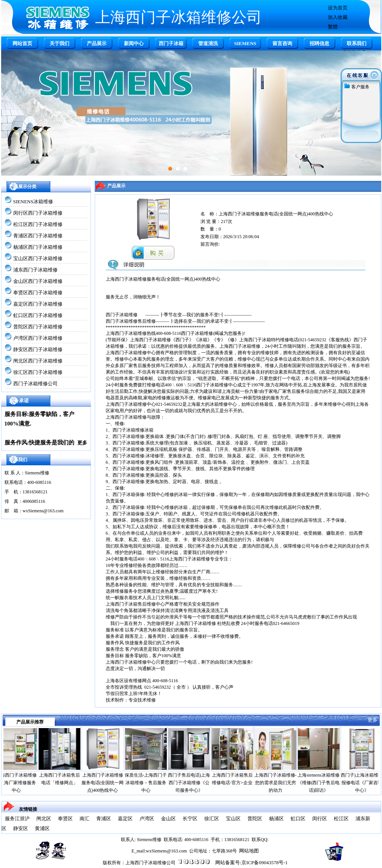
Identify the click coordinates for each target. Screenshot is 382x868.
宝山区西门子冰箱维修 (38, 258)
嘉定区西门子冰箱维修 (38, 304)
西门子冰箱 (171, 43)
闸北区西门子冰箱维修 (38, 361)
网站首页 (22, 43)
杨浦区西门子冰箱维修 (38, 247)
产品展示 (97, 43)
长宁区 (190, 819)
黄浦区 (42, 828)
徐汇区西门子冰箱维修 (38, 372)
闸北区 (44, 819)
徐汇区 (212, 819)
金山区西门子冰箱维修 (38, 281)
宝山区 (233, 819)
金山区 (168, 819)
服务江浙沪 (17, 819)
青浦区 (104, 819)
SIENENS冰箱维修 (33, 202)
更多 (82, 443)
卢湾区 (147, 819)
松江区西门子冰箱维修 (38, 224)
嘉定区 (125, 819)
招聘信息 (319, 43)
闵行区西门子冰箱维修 (38, 213)
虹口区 (298, 819)
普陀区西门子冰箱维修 (38, 327)
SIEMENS (245, 43)
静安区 (21, 828)
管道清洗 (208, 43)
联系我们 (357, 43)
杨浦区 (276, 819)
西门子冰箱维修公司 (35, 384)
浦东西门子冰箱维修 (35, 270)
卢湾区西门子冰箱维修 (38, 338)
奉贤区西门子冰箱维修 (38, 293)
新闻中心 (134, 43)
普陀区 (255, 819)
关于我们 (59, 43)
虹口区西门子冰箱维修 (38, 315)
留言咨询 (282, 43)
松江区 (341, 819)
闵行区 (320, 819)
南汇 (85, 819)
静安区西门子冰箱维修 (38, 349)
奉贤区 (65, 819)
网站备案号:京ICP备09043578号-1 (251, 863)
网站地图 (249, 851)
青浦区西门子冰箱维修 (38, 236)
